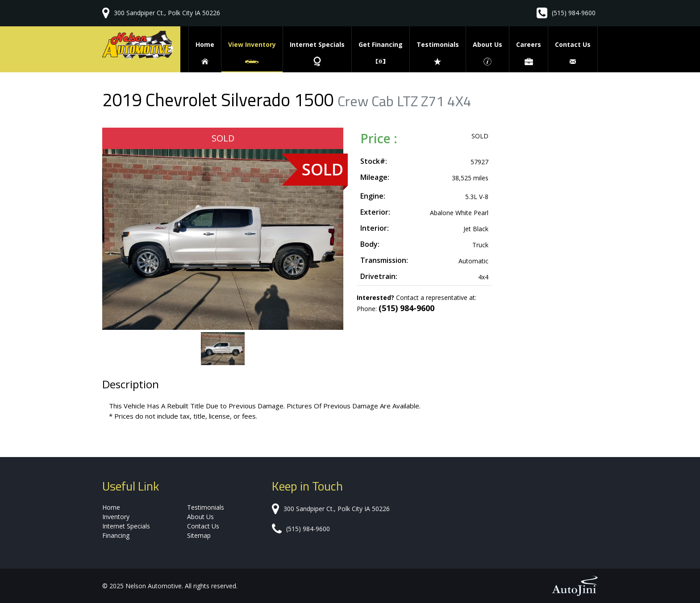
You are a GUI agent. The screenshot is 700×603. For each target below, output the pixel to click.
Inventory (116, 517)
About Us (200, 517)
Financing (116, 535)
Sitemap (199, 535)
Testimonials (206, 507)
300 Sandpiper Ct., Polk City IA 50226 (167, 13)
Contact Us (203, 526)
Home (111, 507)
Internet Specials (126, 526)
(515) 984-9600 (574, 13)
